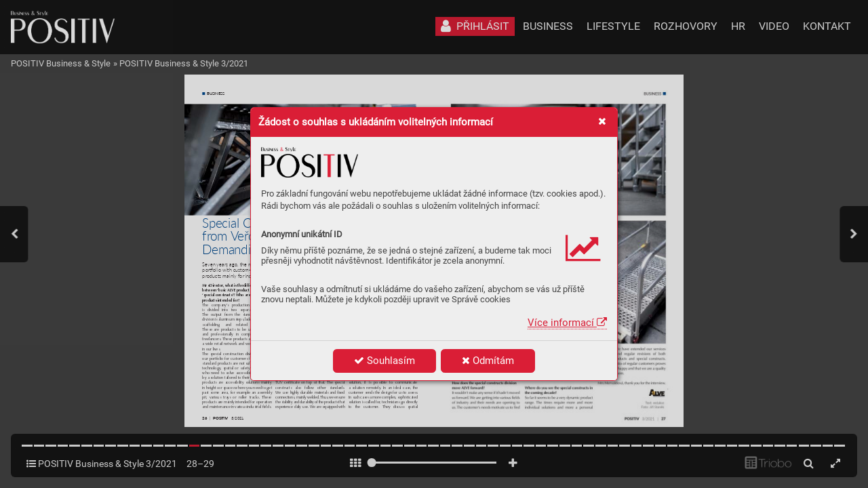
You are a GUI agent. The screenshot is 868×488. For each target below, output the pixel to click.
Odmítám (488, 361)
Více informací (567, 323)
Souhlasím (384, 361)
